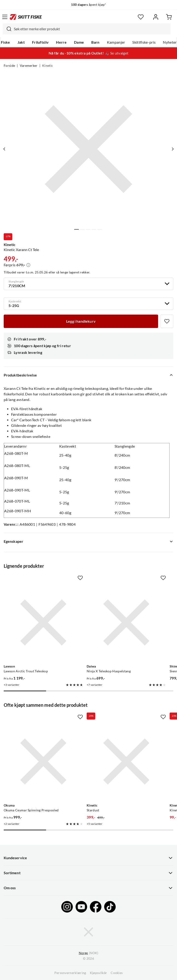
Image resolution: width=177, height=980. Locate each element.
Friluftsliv (40, 42)
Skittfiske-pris (144, 42)
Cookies (117, 973)
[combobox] (87, 29)
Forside (9, 66)
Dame (79, 42)
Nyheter (170, 42)
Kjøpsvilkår (99, 973)
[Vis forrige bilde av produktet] (4, 149)
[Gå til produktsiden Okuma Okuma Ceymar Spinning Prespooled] (43, 762)
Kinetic (48, 66)
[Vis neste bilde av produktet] (173, 149)
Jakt (21, 42)
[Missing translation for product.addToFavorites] (167, 321)
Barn (95, 42)
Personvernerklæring (70, 973)
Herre (61, 42)
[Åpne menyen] (5, 17)
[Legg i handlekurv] (81, 321)
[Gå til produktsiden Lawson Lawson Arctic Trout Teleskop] (43, 622)
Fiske (6, 42)
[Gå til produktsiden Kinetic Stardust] (126, 762)
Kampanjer (116, 42)
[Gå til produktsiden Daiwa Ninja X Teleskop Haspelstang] (126, 622)
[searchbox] (91, 29)
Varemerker (29, 66)
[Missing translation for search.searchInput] (7, 29)
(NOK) (88, 953)
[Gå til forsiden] (26, 17)
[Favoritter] (141, 17)
